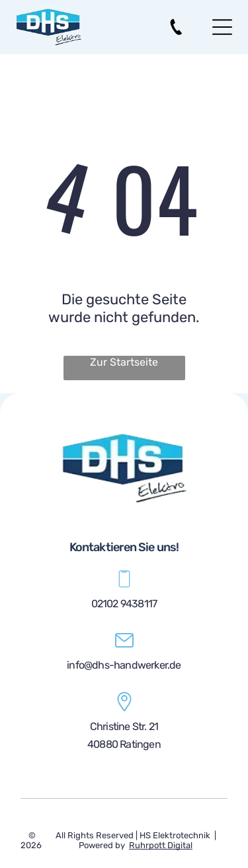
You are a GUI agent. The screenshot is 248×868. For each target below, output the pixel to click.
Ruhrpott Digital (161, 845)
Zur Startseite (124, 362)
